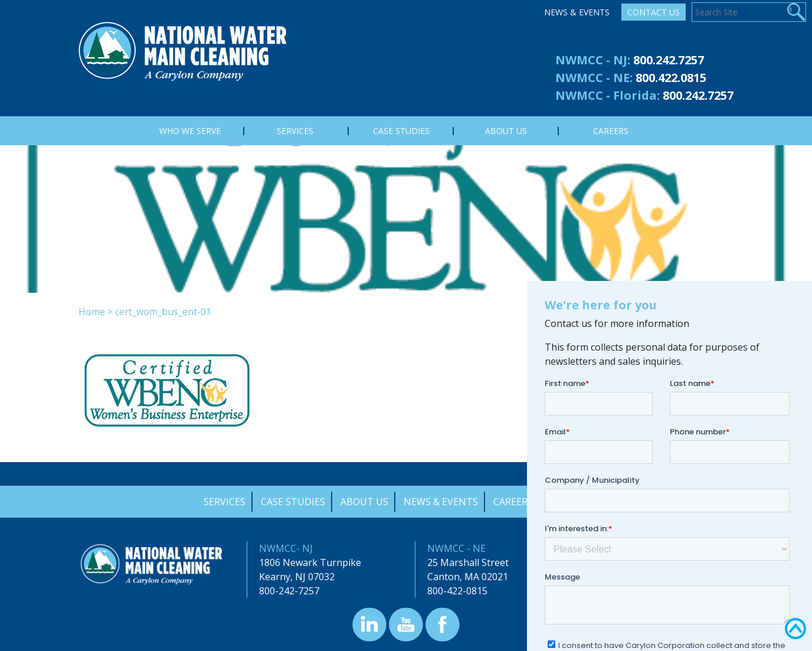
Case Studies (293, 502)
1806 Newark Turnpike (310, 562)
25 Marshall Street (468, 562)
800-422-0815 (457, 591)
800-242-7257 (289, 591)
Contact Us (654, 12)
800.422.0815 (671, 78)
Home (92, 312)
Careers (513, 502)
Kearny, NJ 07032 (297, 577)
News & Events (577, 12)
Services (225, 502)
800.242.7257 (669, 60)
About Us (364, 502)
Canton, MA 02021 (468, 577)
